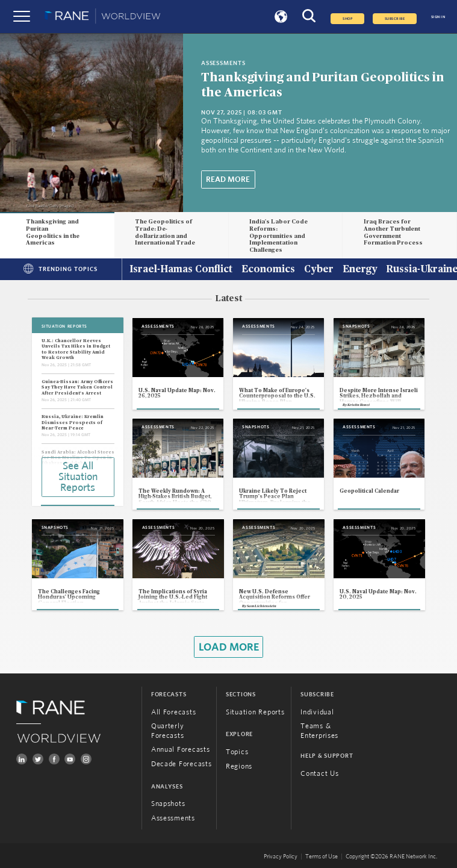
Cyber (319, 270)
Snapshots (168, 804)
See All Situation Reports (78, 477)
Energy (360, 270)
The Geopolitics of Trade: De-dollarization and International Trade (165, 232)
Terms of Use (322, 857)
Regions (239, 767)
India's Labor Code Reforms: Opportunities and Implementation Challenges (278, 236)
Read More (228, 180)
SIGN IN (438, 17)
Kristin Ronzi (359, 405)
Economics (268, 270)
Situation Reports (255, 712)
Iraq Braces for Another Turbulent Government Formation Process (393, 232)
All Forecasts (174, 712)
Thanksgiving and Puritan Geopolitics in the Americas (53, 232)
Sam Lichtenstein (262, 606)
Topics (237, 752)
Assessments (173, 818)
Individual (317, 712)
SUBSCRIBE (395, 19)
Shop (347, 19)
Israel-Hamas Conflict (181, 270)
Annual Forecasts (181, 750)
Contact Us (319, 774)
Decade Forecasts (182, 764)
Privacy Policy (281, 857)
